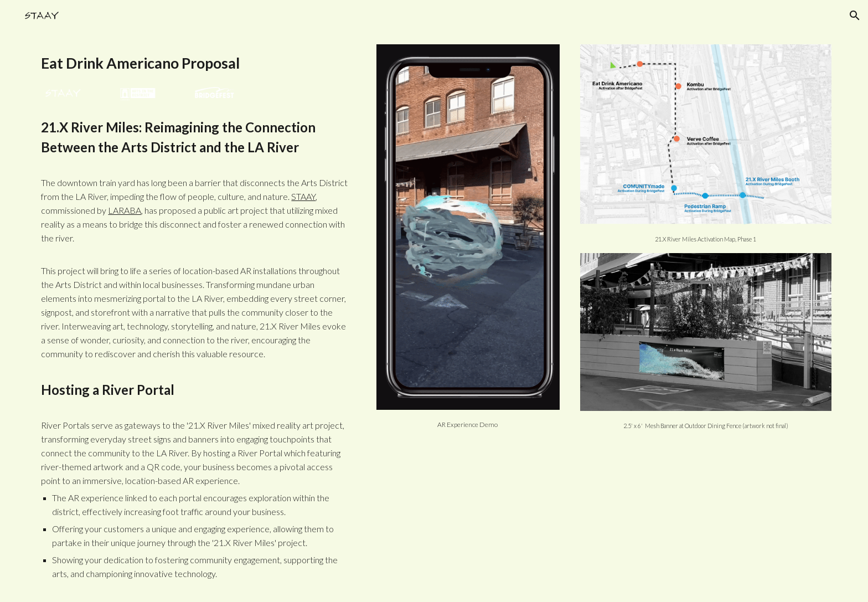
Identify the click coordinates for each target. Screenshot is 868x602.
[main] (196, 63)
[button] (855, 16)
